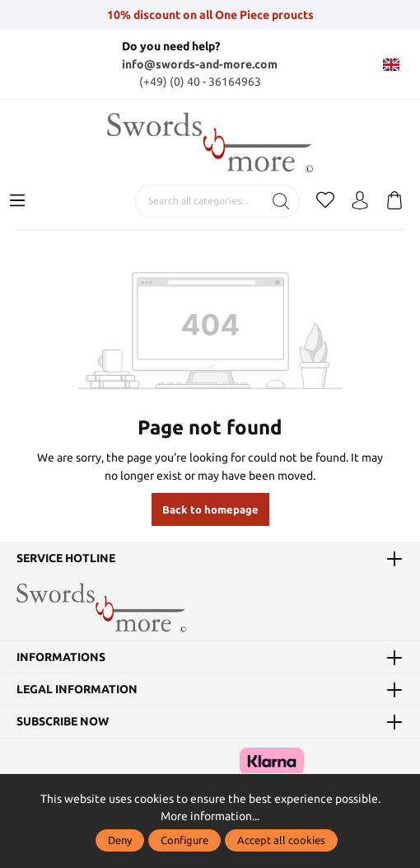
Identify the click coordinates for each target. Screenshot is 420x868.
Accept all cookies (281, 840)
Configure (184, 840)
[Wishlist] (325, 201)
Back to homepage (210, 509)
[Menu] (17, 201)
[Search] (281, 201)
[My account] (360, 201)
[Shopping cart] (394, 201)
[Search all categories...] (199, 201)
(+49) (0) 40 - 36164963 (200, 82)
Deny (120, 840)
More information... (210, 816)
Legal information (77, 689)
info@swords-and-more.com (200, 64)
